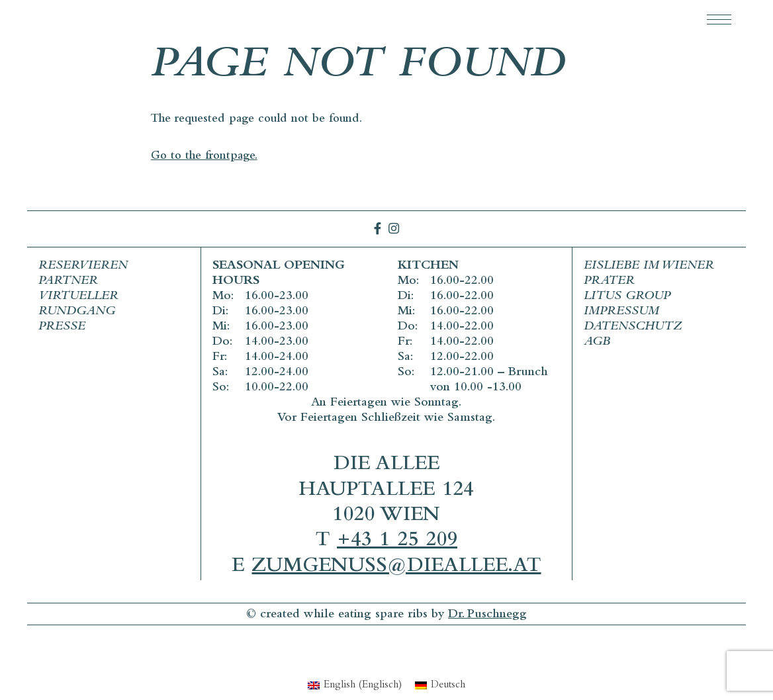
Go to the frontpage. (204, 157)
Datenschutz (633, 327)
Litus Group (627, 297)
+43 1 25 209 (397, 542)
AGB (597, 342)
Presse (62, 327)
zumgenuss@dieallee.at (396, 567)
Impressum (621, 312)
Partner (68, 282)
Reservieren (83, 266)
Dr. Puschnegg (487, 615)
